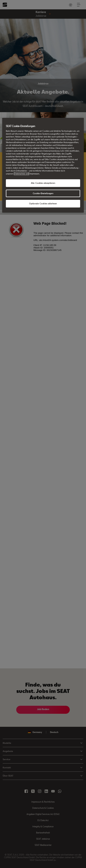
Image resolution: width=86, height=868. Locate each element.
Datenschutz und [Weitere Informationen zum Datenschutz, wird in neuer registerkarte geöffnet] (21, 174)
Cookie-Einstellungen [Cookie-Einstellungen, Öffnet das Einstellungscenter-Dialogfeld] (43, 193)
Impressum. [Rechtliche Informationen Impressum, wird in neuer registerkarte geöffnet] (35, 174)
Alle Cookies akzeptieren (43, 183)
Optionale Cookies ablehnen (43, 204)
